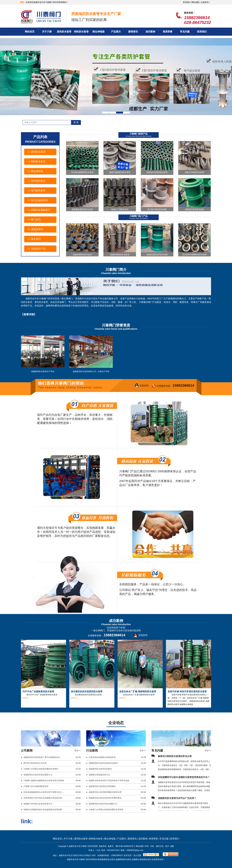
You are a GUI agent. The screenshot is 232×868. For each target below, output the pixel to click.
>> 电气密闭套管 (36, 190)
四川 (167, 846)
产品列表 (40, 137)
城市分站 (160, 846)
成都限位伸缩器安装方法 (99, 775)
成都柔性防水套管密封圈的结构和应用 (105, 792)
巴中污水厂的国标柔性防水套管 (38, 691)
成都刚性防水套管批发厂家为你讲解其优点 (42, 757)
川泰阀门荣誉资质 (116, 325)
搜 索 (76, 122)
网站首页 (30, 32)
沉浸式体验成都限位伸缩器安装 (102, 757)
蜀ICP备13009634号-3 (125, 846)
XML (153, 846)
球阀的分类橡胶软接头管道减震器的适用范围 (43, 810)
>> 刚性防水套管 (36, 161)
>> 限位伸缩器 (35, 171)
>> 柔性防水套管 (36, 152)
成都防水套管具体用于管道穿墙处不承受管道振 (109, 781)
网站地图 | (196, 2)
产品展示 (116, 32)
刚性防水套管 (81, 32)
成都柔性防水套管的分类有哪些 (102, 786)
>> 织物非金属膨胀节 (39, 210)
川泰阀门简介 (116, 270)
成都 (172, 846)
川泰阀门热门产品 (139, 216)
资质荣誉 (168, 32)
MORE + (26, 698)
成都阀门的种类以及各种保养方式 (38, 804)
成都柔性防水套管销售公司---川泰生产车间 (91, 371)
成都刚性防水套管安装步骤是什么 (38, 775)
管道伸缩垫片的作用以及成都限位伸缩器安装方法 (44, 798)
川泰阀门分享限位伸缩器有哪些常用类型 (41, 769)
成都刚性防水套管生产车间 (43, 371)
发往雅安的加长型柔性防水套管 (87, 691)
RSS (147, 846)
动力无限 (137, 855)
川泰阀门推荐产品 (139, 134)
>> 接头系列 (34, 239)
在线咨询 (144, 386)
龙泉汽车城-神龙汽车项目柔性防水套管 (187, 691)
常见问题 (185, 32)
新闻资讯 (133, 32)
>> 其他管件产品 (36, 249)
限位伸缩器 (99, 32)
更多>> (77, 751)
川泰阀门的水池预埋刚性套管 (36, 786)
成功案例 (150, 32)
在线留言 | (205, 2)
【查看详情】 (29, 314)
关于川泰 (47, 32)
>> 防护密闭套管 (36, 181)
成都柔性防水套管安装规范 (100, 769)
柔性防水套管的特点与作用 (35, 763)
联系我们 (187, 2)
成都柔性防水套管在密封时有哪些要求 (105, 798)
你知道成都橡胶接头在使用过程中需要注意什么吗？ (44, 792)
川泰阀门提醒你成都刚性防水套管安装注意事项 (44, 781)
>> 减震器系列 (35, 229)
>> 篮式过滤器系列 (38, 200)
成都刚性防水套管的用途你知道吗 (103, 763)
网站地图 (140, 846)
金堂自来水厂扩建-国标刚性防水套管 (138, 691)
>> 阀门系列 (34, 220)
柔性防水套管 (64, 32)
